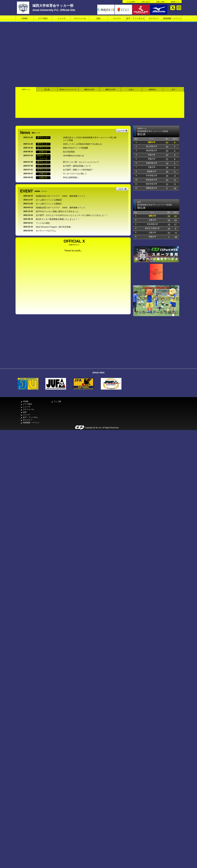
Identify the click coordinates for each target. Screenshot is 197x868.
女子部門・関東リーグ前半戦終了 (78, 170)
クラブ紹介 (43, 18)
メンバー (117, 18)
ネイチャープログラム (46, 231)
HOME (25, 18)
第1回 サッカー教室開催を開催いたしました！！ (58, 219)
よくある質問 (131, 2)
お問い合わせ (146, 2)
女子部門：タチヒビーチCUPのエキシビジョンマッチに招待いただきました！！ (72, 215)
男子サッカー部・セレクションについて (81, 162)
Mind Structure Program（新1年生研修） (54, 227)
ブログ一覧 (122, 189)
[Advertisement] (156, 344)
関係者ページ (175, 2)
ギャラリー (154, 18)
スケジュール (80, 18)
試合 (98, 18)
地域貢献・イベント (172, 18)
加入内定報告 (69, 152)
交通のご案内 (160, 2)
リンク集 (57, 401)
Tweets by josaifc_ (73, 251)
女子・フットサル (135, 18)
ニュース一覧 (122, 131)
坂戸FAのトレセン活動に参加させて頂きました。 (58, 211)
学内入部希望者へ (71, 178)
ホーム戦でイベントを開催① (49, 204)
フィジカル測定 (43, 223)
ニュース (62, 18)
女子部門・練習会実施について (77, 166)
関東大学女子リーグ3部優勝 (75, 148)
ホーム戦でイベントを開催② (49, 200)
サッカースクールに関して (75, 174)
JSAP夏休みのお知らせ (73, 156)
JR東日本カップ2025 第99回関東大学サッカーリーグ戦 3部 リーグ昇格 (91, 139)
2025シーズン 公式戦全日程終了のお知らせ (82, 144)
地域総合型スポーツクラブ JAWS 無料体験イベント (61, 196)
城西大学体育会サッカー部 (53, 6)
